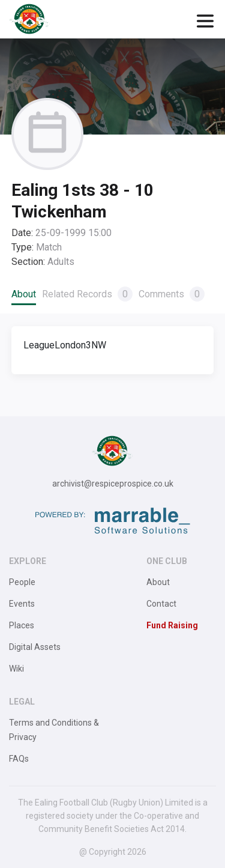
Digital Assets (35, 647)
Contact (161, 604)
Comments (172, 294)
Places (22, 625)
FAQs (19, 759)
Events (22, 604)
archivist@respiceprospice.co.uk (113, 484)
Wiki (16, 669)
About (24, 294)
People (22, 582)
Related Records (87, 294)
